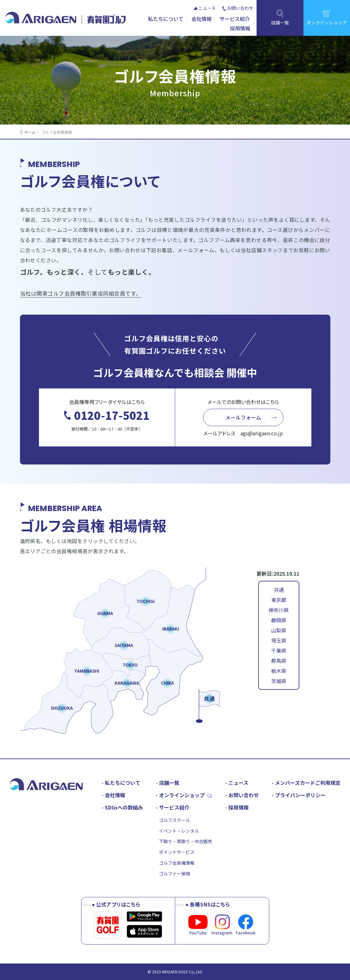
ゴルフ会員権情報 (177, 863)
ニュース (207, 8)
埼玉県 (279, 640)
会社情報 (201, 19)
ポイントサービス (177, 852)
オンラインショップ (182, 795)
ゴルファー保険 (175, 874)
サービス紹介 (235, 19)
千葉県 (279, 650)
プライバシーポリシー (300, 795)
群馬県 (279, 661)
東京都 (279, 600)
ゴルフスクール (175, 820)
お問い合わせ (240, 8)
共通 (279, 590)
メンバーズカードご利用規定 (308, 783)
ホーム (30, 132)
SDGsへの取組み (124, 807)
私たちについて (166, 19)
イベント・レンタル (179, 831)
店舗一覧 (169, 783)
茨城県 (279, 681)
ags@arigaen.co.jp (262, 433)
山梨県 (279, 630)
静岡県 (279, 620)
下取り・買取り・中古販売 (186, 841)
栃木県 (279, 671)
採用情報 (240, 28)
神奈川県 (279, 610)
